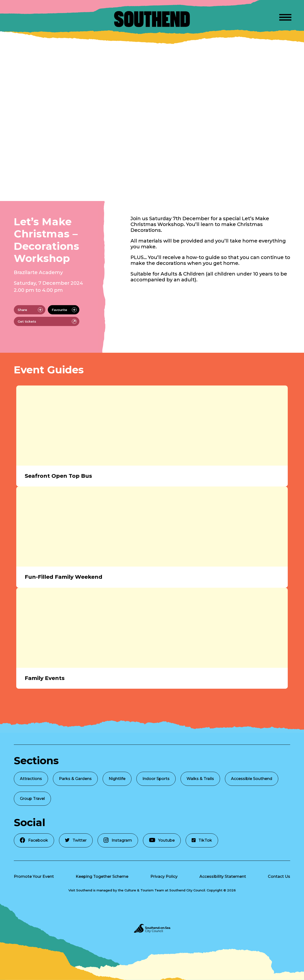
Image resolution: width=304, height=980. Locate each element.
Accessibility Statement (223, 876)
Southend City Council (187, 890)
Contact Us (279, 876)
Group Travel (32, 799)
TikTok (202, 840)
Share (30, 310)
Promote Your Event (34, 876)
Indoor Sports (156, 779)
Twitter (76, 840)
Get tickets (47, 321)
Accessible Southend (252, 779)
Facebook (34, 840)
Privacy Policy (164, 876)
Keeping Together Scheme (102, 876)
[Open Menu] (285, 17)
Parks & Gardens (75, 779)
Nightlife (117, 779)
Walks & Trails (200, 779)
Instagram (118, 840)
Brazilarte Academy (38, 272)
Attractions (31, 779)
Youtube (162, 840)
